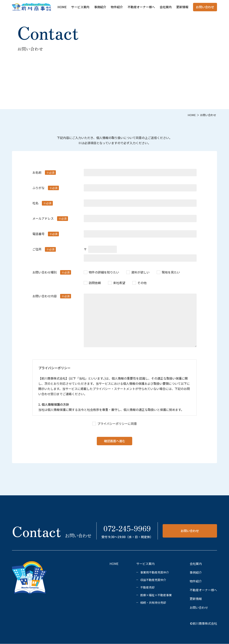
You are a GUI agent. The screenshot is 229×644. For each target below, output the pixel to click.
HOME (62, 7)
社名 (43, 203)
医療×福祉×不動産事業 (156, 595)
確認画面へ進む (115, 441)
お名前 (44, 173)
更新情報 (182, 7)
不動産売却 (147, 587)
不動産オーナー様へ (141, 7)
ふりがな (46, 188)
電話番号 (46, 234)
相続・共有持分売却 (153, 602)
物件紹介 (117, 7)
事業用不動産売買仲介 (155, 572)
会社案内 (166, 7)
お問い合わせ (205, 7)
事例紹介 (100, 7)
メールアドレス (50, 219)
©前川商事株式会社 (204, 623)
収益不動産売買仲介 (153, 580)
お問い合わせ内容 (52, 296)
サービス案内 (80, 7)
